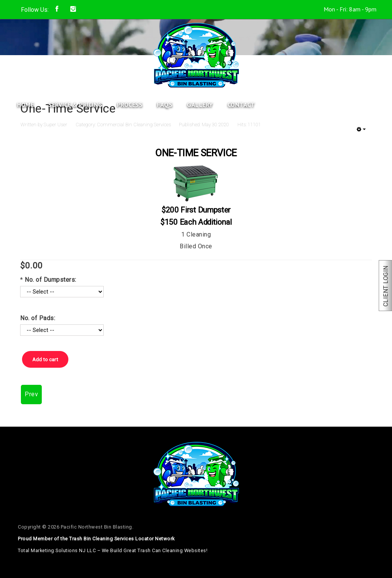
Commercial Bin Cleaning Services (134, 125)
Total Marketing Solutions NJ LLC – (113, 550)
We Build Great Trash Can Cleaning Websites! (155, 550)
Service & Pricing (75, 105)
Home (25, 105)
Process (130, 105)
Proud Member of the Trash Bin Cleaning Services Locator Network (96, 539)
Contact (241, 105)
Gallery (200, 105)
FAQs (165, 105)
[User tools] (361, 129)
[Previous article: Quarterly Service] (31, 395)
